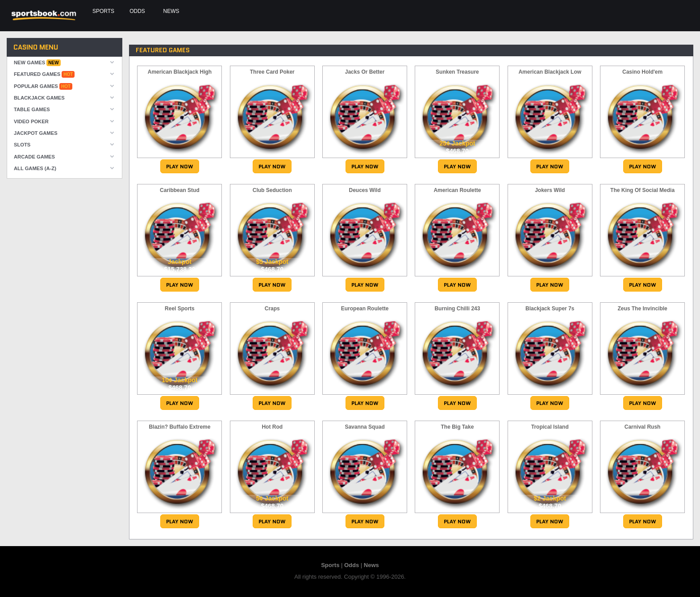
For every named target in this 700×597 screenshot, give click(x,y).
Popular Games (43, 86)
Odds (137, 11)
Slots (22, 145)
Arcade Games (34, 157)
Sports (103, 11)
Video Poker (31, 121)
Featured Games (44, 74)
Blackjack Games (39, 98)
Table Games (32, 109)
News (170, 11)
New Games (37, 63)
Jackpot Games (36, 133)
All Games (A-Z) (35, 168)
